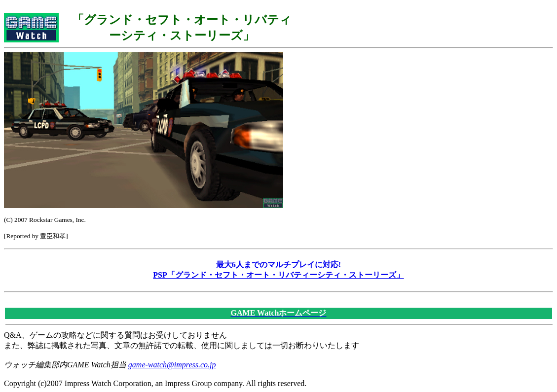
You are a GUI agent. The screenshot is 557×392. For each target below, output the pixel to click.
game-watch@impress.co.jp (172, 365)
